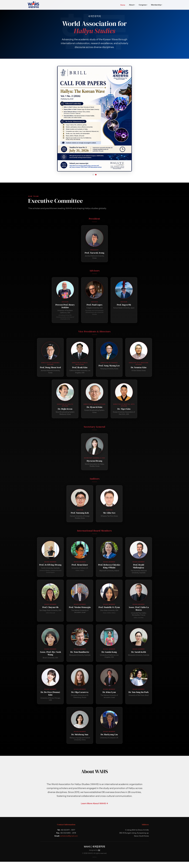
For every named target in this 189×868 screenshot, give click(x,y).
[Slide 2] (96, 181)
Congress (143, 5)
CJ (99, 856)
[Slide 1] (93, 181)
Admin (94, 863)
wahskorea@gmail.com (69, 842)
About (132, 5)
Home (123, 5)
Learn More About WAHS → (95, 810)
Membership (157, 5)
